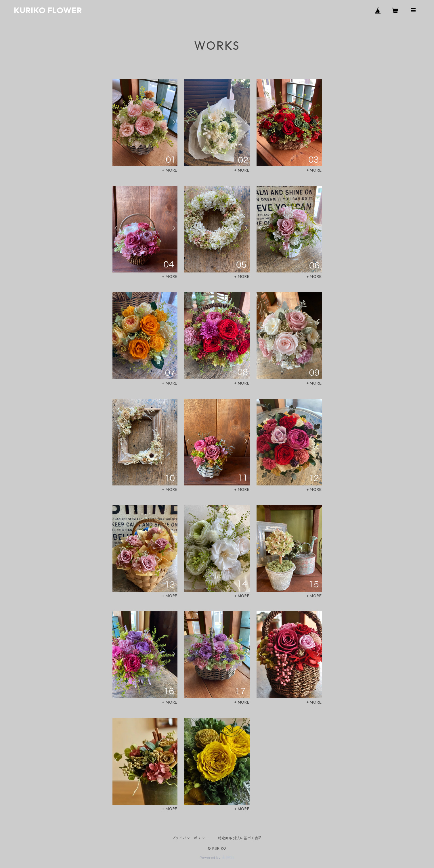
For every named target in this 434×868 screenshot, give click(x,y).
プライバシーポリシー (190, 838)
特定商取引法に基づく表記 (240, 838)
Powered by (217, 858)
